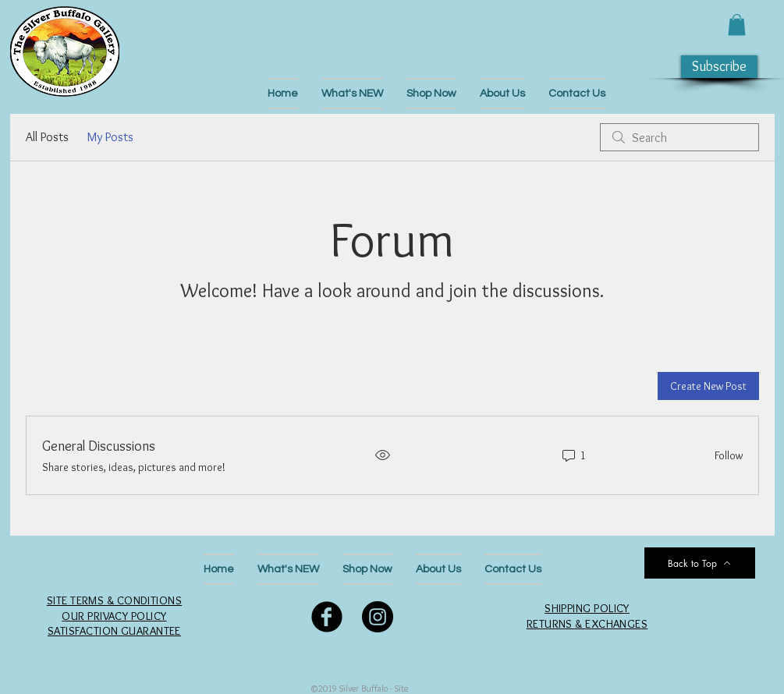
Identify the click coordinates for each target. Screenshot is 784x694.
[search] (679, 137)
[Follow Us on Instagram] (378, 617)
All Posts (47, 137)
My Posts (110, 137)
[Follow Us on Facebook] (327, 617)
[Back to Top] (700, 563)
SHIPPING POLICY (587, 608)
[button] (737, 25)
